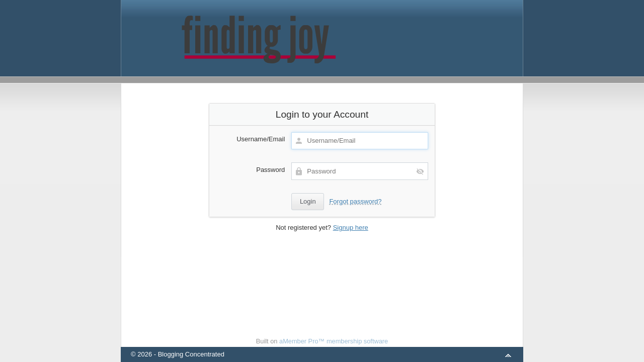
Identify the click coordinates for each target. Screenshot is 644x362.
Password (270, 170)
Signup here (351, 228)
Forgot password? (355, 201)
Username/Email (261, 139)
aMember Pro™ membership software (334, 341)
